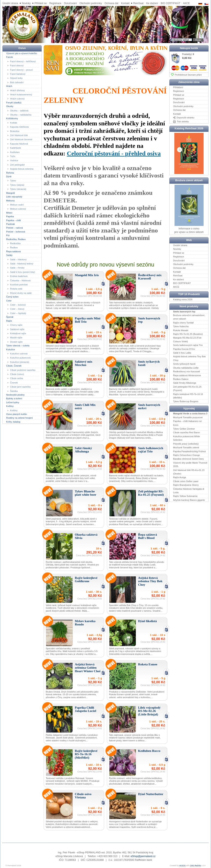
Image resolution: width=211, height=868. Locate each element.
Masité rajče (16, 338)
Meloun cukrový (18, 209)
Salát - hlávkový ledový (22, 264)
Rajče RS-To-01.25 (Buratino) (188, 334)
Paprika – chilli (13, 220)
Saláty (9, 255)
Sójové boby (16, 78)
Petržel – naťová (15, 228)
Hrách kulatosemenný (21, 95)
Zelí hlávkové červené (21, 139)
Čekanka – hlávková (20, 280)
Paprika (10, 216)
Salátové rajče (17, 329)
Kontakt (125, 3)
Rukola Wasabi (181, 330)
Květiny (10, 406)
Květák (14, 123)
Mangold (11, 193)
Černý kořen (12, 297)
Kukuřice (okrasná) (20, 362)
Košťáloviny (12, 118)
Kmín (176, 425)
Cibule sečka (17, 378)
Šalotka (14, 391)
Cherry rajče (16, 325)
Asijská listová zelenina (22, 169)
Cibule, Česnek (14, 366)
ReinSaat (138, 3)
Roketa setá (16, 289)
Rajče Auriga (179, 477)
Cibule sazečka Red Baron (186, 432)
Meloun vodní (17, 205)
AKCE (176, 287)
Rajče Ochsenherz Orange (186, 455)
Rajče (9, 321)
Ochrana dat (111, 3)
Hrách (9, 86)
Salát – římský (17, 268)
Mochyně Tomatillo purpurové (188, 417)
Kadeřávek (16, 148)
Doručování (70, 3)
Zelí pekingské (17, 165)
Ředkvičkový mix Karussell (186, 371)
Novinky (26, 3)
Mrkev (9, 213)
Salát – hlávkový (18, 259)
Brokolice (15, 131)
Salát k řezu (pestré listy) (23, 272)
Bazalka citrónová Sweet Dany (188, 459)
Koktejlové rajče (18, 333)
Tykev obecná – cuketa (18, 346)
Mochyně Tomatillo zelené (186, 447)
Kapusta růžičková (19, 127)
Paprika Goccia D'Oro (184, 349)
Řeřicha (10, 173)
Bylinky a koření (14, 398)
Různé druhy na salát (21, 293)
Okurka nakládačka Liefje (186, 368)
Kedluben (15, 152)
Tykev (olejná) (17, 185)
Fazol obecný (17, 65)
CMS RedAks (196, 866)
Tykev (13, 181)
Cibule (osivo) (17, 374)
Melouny (11, 200)
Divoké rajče (16, 342)
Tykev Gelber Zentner (184, 429)
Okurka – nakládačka (21, 115)
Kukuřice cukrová (19, 354)
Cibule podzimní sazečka (23, 370)
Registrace (55, 3)
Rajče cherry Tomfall (183, 323)
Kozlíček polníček (19, 285)
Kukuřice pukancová (20, 358)
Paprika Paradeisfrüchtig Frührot (189, 451)
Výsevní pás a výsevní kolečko (22, 53)
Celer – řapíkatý (18, 313)
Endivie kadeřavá (19, 276)
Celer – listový (17, 309)
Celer (9, 300)
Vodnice (14, 160)
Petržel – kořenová (16, 232)
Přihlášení (178, 87)
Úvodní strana (10, 3)
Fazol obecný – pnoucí (22, 70)
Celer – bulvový (18, 305)
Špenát (10, 317)
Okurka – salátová (19, 110)
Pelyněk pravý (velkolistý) (186, 444)
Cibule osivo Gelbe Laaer (186, 481)
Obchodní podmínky (91, 3)
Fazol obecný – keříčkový (23, 61)
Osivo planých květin (17, 414)
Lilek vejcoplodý (14, 197)
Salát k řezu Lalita (182, 353)
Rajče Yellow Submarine (185, 496)
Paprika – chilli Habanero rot (187, 421)
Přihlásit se (40, 3)
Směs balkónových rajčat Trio (188, 345)
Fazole (10, 57)
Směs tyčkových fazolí (184, 364)
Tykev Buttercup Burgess (186, 401)
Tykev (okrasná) (18, 189)
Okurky (10, 106)
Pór (8, 235)
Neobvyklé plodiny (15, 395)
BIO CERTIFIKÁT (182, 283)
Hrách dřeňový (18, 90)
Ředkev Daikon (181, 379)
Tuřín (13, 156)
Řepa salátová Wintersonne (187, 375)
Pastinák (11, 224)
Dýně (9, 176)
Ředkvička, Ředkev (16, 239)
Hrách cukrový (17, 99)
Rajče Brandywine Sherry (186, 485)
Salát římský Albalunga (185, 383)
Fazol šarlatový (18, 74)
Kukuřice (11, 349)
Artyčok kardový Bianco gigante (189, 500)
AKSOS (182, 866)
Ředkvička (15, 243)
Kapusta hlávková (19, 144)
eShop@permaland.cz (143, 856)
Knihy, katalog (13, 422)
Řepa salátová (13, 251)
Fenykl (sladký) (14, 103)
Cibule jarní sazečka (20, 387)
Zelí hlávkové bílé (19, 135)
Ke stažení (152, 3)
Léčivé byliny (13, 402)
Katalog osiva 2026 (183, 299)
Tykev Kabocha (181, 326)
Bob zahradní (17, 82)
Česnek (14, 383)
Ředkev (14, 248)
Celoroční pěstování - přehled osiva (114, 153)
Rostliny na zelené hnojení (19, 418)
